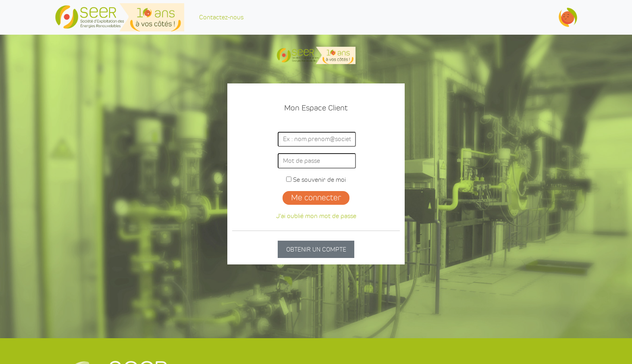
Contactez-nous (221, 17)
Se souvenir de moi (316, 180)
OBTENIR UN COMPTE (316, 249)
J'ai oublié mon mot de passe (316, 216)
